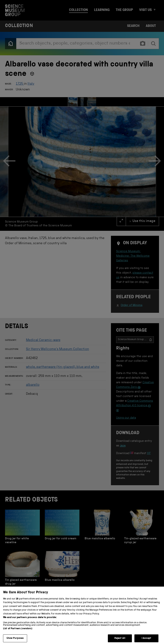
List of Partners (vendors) (18, 632)
